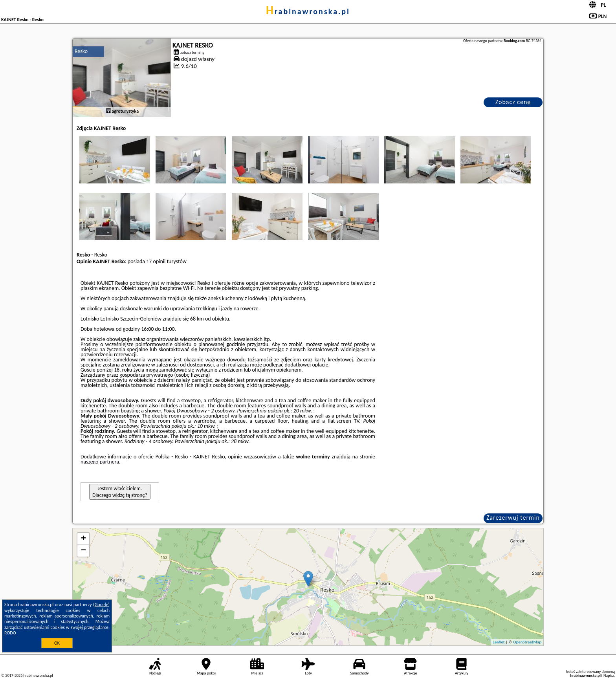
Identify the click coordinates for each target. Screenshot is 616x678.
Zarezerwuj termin (513, 518)
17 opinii (156, 261)
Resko (81, 51)
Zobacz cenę (513, 102)
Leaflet (499, 642)
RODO (10, 633)
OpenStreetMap (527, 642)
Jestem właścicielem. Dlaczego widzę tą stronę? (120, 492)
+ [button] (83, 539)
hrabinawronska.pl (308, 11)
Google (102, 605)
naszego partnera (100, 462)
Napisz (609, 675)
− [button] (83, 551)
